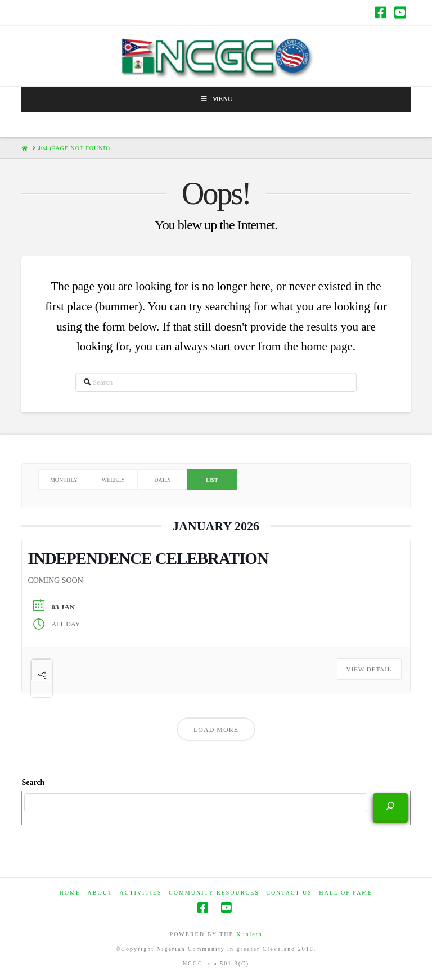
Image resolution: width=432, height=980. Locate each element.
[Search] (390, 807)
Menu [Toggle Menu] (216, 99)
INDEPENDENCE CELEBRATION (148, 558)
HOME (70, 893)
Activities (141, 893)
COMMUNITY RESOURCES (214, 893)
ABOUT (100, 893)
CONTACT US (289, 893)
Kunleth (249, 934)
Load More (216, 730)
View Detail (369, 669)
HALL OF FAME (346, 893)
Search (33, 782)
